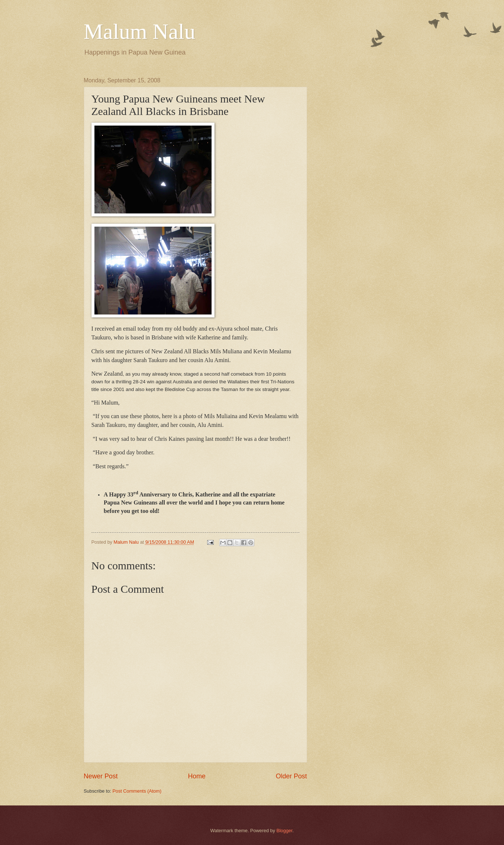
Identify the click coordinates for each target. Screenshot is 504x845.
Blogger (284, 831)
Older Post (291, 776)
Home (197, 776)
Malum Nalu (140, 31)
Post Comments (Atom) (137, 791)
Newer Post (101, 776)
